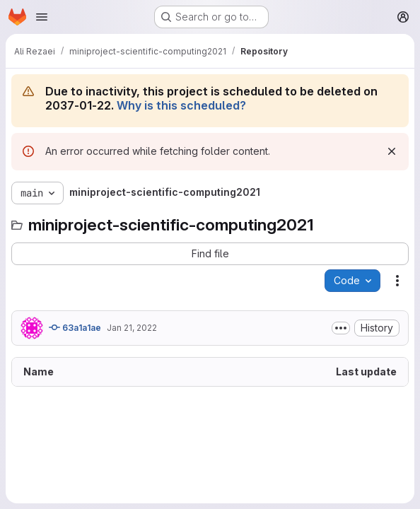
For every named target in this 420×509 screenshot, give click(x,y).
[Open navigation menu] (42, 17)
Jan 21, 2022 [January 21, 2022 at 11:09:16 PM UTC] (132, 328)
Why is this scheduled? (181, 105)
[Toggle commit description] (341, 328)
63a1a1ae (75, 327)
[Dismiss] (392, 151)
